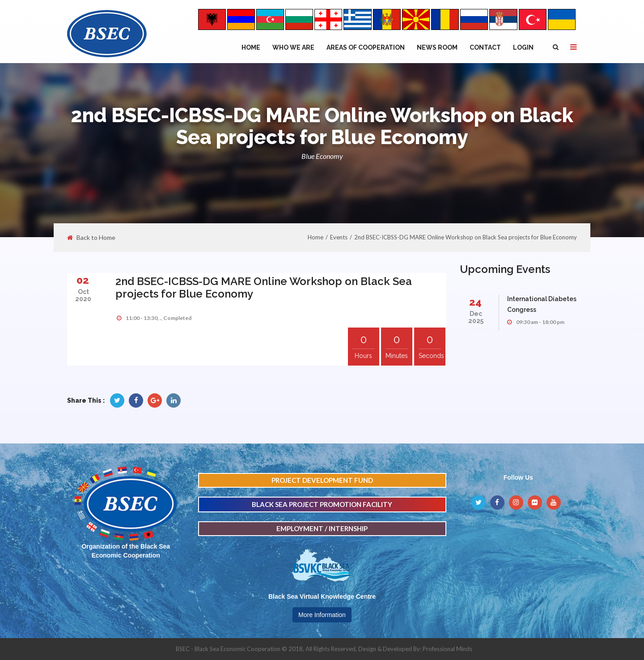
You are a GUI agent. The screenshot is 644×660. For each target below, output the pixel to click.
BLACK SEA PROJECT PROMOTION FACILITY (322, 504)
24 (475, 302)
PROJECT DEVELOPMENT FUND (322, 480)
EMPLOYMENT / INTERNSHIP (322, 528)
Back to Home (91, 238)
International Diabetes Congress (542, 304)
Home (251, 47)
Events (339, 237)
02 (83, 280)
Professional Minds (447, 649)
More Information (322, 615)
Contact (485, 47)
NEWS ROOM (437, 47)
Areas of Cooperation (366, 47)
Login (523, 47)
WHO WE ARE (293, 47)
